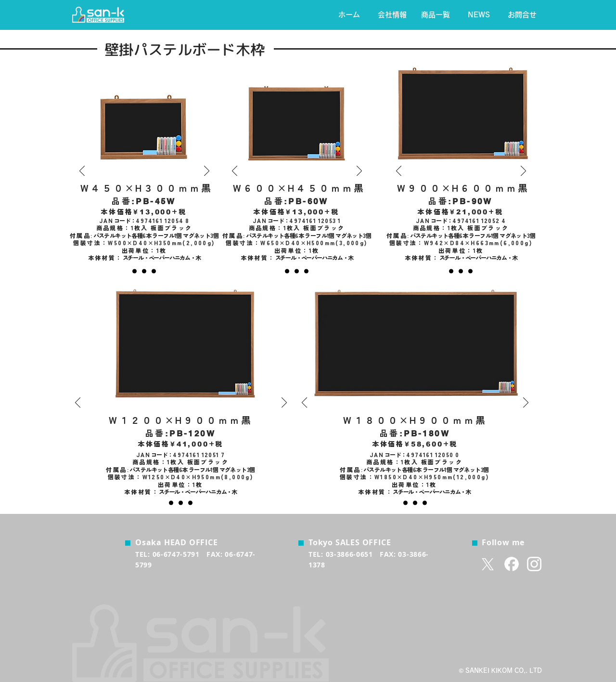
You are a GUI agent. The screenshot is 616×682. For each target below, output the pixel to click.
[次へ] (207, 171)
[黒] (135, 271)
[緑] (297, 271)
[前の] (82, 171)
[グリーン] (144, 271)
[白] (154, 271)
